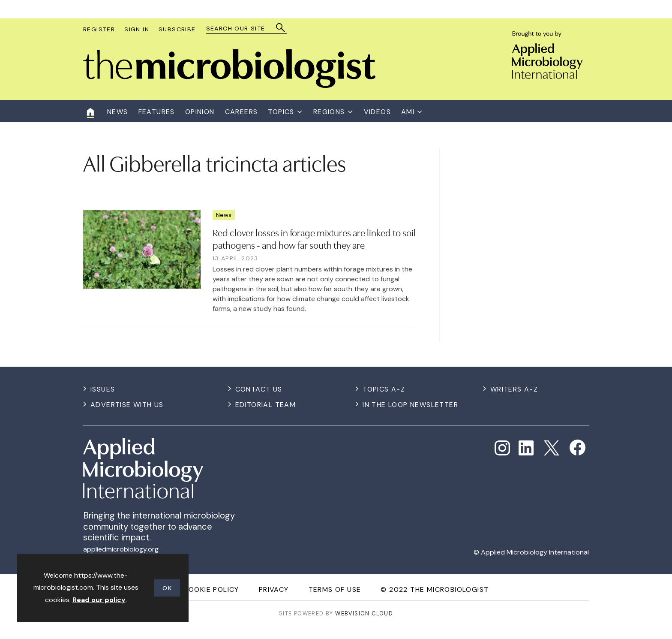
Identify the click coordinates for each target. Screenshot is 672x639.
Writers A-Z (514, 389)
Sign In (137, 29)
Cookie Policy (211, 589)
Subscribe (177, 29)
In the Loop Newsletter (410, 405)
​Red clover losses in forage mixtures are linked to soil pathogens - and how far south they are (314, 238)
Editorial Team (266, 405)
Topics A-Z (384, 389)
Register (99, 29)
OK (167, 588)
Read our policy (99, 600)
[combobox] (242, 29)
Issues (103, 389)
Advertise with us (127, 405)
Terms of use (335, 589)
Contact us (259, 389)
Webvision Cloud (364, 613)
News (224, 215)
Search (281, 28)
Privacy (274, 589)
